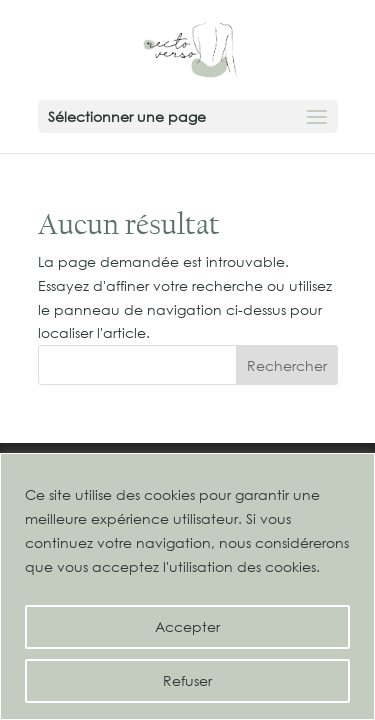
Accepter (187, 626)
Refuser (187, 680)
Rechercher (287, 365)
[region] (187, 586)
